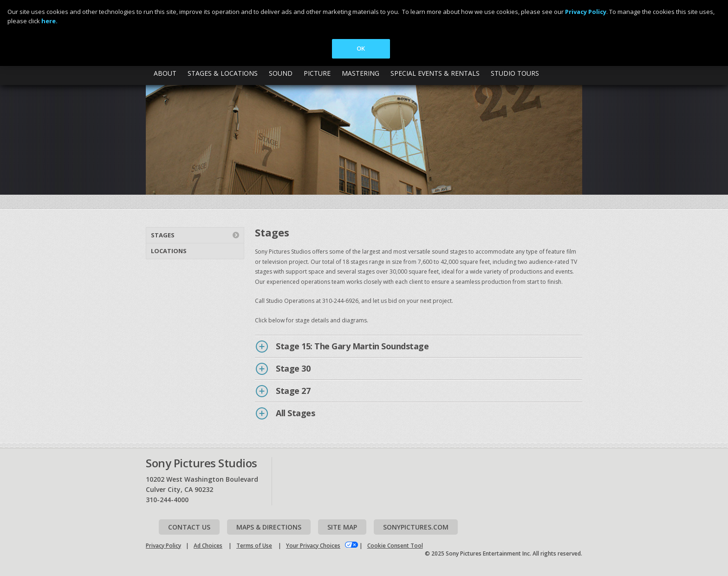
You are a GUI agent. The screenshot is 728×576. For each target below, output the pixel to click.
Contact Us (189, 527)
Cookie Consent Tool (395, 546)
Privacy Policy (163, 546)
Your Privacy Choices (313, 546)
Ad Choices (208, 546)
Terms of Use (254, 546)
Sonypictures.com (416, 527)
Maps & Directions (269, 527)
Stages (163, 235)
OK (361, 48)
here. (49, 21)
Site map (342, 527)
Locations (169, 251)
